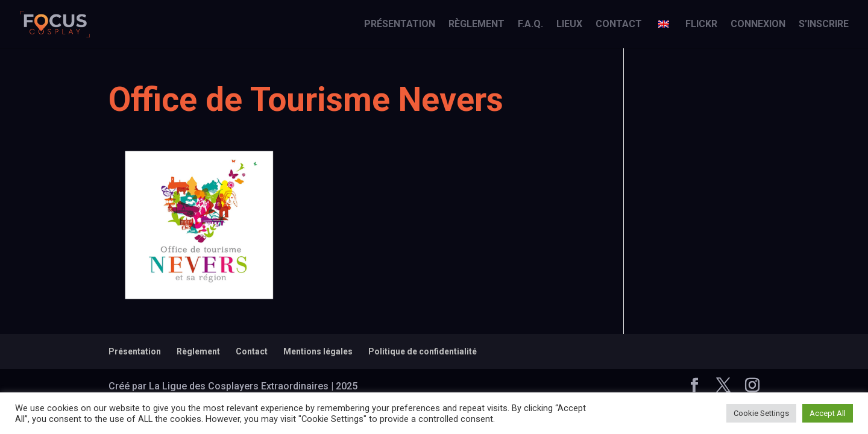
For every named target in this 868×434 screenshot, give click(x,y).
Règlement (476, 25)
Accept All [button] (828, 413)
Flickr (701, 25)
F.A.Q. (530, 25)
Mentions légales (318, 351)
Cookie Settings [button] (761, 413)
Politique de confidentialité (423, 351)
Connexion (758, 25)
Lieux (569, 25)
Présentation (400, 25)
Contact (619, 25)
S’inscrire (824, 25)
